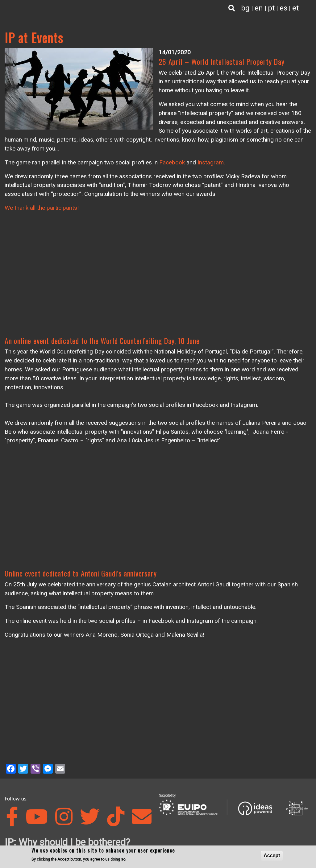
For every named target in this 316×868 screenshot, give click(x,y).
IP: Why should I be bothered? (67, 842)
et (295, 8)
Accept (272, 856)
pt (271, 8)
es (283, 8)
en (259, 8)
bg (245, 8)
